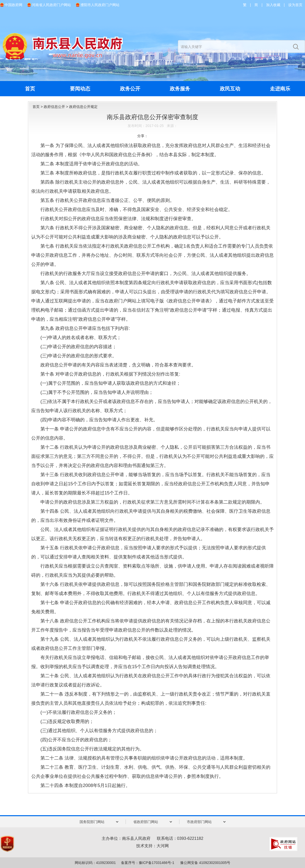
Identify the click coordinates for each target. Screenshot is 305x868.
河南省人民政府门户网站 (51, 5)
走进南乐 (280, 89)
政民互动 (230, 89)
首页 (30, 89)
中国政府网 (13, 5)
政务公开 (130, 89)
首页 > (38, 107)
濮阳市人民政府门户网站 (100, 5)
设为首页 (295, 5)
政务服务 (180, 89)
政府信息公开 (54, 107)
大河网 (163, 846)
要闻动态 (80, 89)
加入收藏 (273, 5)
